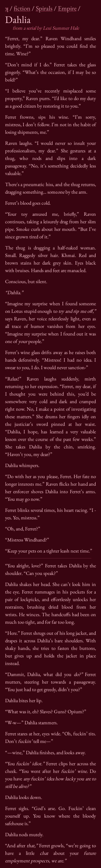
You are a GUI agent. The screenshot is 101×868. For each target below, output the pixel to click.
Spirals (44, 8)
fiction (22, 8)
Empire (67, 8)
